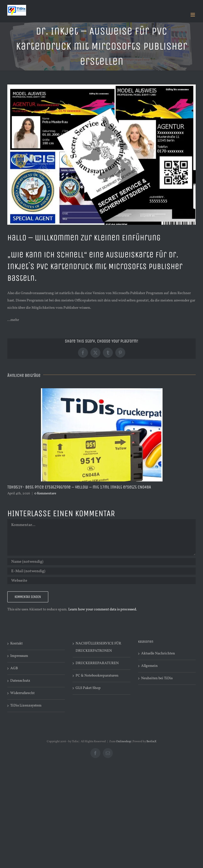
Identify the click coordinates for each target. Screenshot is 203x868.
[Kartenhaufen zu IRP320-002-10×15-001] (101, 154)
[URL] (101, 581)
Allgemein (149, 666)
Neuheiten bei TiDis (157, 678)
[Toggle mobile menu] (193, 15)
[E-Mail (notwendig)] (101, 571)
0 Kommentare (45, 493)
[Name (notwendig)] (101, 562)
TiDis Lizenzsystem (26, 706)
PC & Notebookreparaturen (97, 676)
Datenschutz (20, 681)
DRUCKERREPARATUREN (97, 663)
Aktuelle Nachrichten (158, 654)
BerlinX (151, 741)
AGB (14, 668)
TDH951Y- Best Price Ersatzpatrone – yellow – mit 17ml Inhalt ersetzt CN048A (79, 487)
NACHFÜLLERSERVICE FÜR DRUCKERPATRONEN (98, 647)
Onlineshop (124, 741)
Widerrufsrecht (22, 693)
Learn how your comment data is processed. (103, 610)
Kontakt (16, 644)
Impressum (19, 656)
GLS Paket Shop (88, 688)
